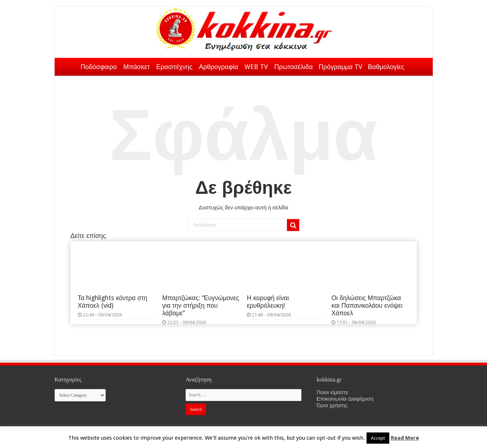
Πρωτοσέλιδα (293, 67)
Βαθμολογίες (386, 67)
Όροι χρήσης (332, 405)
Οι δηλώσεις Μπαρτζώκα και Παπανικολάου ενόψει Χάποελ (367, 306)
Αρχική (68, 65)
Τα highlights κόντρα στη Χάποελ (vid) (113, 302)
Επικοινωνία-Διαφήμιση (345, 399)
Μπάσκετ (137, 67)
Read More (405, 438)
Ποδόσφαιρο (99, 67)
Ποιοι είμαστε (332, 392)
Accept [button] (378, 438)
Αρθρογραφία (219, 67)
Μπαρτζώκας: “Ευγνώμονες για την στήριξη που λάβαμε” (201, 306)
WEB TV (256, 67)
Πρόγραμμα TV (340, 67)
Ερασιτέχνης (174, 67)
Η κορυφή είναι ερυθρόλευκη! (268, 302)
